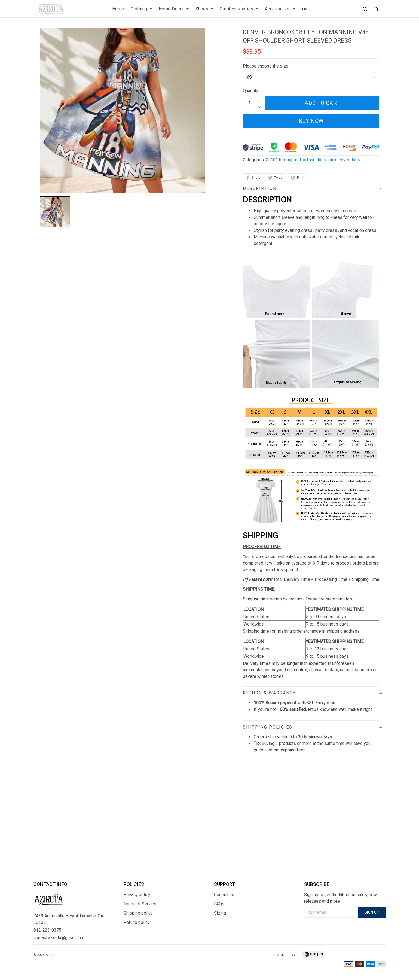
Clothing (141, 9)
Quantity (251, 91)
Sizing (220, 913)
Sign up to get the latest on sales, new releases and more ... (340, 898)
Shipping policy (138, 913)
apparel (294, 160)
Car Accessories (239, 9)
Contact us (224, 895)
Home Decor (174, 9)
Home (118, 9)
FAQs (219, 904)
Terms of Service (140, 904)
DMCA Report (286, 955)
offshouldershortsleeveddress (332, 160)
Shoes (204, 9)
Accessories (280, 9)
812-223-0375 (47, 930)
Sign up (372, 912)
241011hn (275, 160)
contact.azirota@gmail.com (59, 938)
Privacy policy (137, 895)
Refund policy (137, 922)
